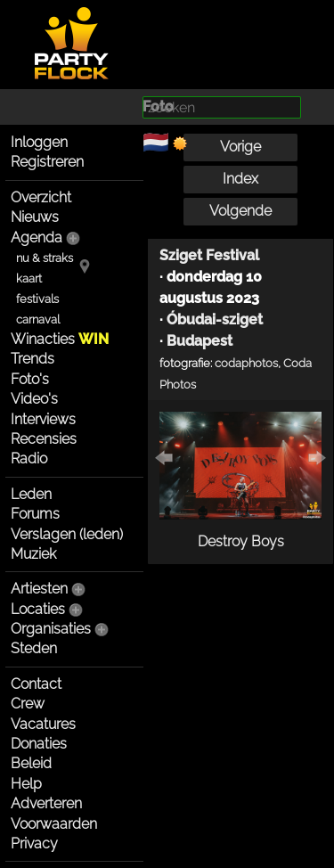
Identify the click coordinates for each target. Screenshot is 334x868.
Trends (33, 359)
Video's (34, 399)
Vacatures (43, 724)
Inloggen (39, 142)
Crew (28, 704)
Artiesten (39, 589)
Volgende (240, 211)
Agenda (37, 237)
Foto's (30, 379)
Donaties (39, 744)
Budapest (200, 341)
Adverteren (46, 803)
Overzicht (41, 197)
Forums (35, 514)
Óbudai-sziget (215, 319)
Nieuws (35, 217)
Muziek (33, 554)
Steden (34, 648)
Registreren (47, 162)
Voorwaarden (54, 824)
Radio (29, 459)
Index (240, 179)
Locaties (38, 609)
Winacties (60, 339)
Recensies (44, 439)
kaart (29, 278)
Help (26, 784)
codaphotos (246, 363)
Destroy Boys (241, 541)
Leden (31, 494)
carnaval (38, 319)
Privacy (34, 843)
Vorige (240, 147)
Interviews (43, 419)
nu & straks (45, 258)
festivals (37, 299)
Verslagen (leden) (67, 534)
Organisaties (51, 629)
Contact (36, 684)
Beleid (31, 763)
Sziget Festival (209, 255)
